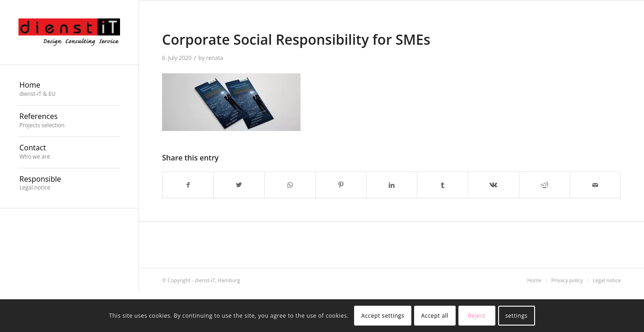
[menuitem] (69, 90)
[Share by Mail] (595, 185)
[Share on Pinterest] (341, 185)
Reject (477, 316)
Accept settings (383, 316)
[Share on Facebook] (188, 185)
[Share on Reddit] (545, 185)
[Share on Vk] (493, 185)
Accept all (435, 316)
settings (516, 316)
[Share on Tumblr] (442, 185)
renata (214, 58)
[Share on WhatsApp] (290, 185)
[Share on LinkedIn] (392, 185)
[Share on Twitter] (239, 185)
